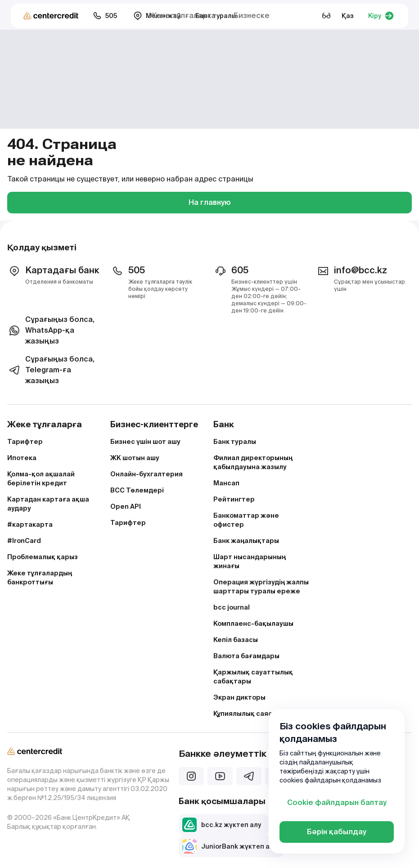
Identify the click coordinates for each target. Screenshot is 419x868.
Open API (126, 506)
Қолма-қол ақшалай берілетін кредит (41, 479)
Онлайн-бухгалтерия (146, 474)
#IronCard (24, 541)
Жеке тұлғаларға (182, 16)
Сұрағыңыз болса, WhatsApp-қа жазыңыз (51, 330)
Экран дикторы (239, 697)
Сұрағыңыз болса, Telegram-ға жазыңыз (51, 370)
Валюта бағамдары (246, 656)
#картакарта (30, 524)
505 (105, 16)
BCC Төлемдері (137, 490)
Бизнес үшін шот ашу (145, 442)
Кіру (381, 16)
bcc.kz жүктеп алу (222, 825)
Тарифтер (25, 442)
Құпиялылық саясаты (249, 714)
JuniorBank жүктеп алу (230, 846)
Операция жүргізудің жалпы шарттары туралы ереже (261, 587)
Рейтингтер (234, 499)
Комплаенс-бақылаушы (253, 624)
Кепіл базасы (236, 640)
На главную (210, 202)
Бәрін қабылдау (337, 832)
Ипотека (22, 458)
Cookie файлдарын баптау (337, 802)
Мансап (226, 483)
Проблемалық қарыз (43, 557)
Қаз (348, 16)
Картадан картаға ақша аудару (48, 504)
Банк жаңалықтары (246, 541)
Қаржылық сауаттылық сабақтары (253, 677)
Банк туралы (235, 442)
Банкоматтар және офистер (246, 520)
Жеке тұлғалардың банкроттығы (40, 578)
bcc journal (232, 607)
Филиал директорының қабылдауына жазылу (253, 462)
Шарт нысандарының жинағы (250, 561)
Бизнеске (252, 16)
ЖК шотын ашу (135, 458)
